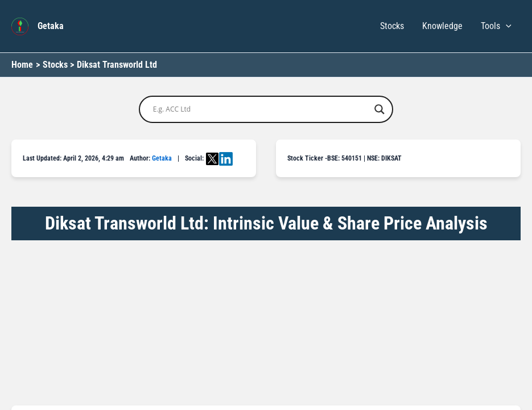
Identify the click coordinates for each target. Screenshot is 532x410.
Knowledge (442, 26)
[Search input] (261, 109)
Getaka (51, 26)
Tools (496, 26)
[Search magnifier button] (380, 109)
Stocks (392, 26)
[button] (506, 26)
